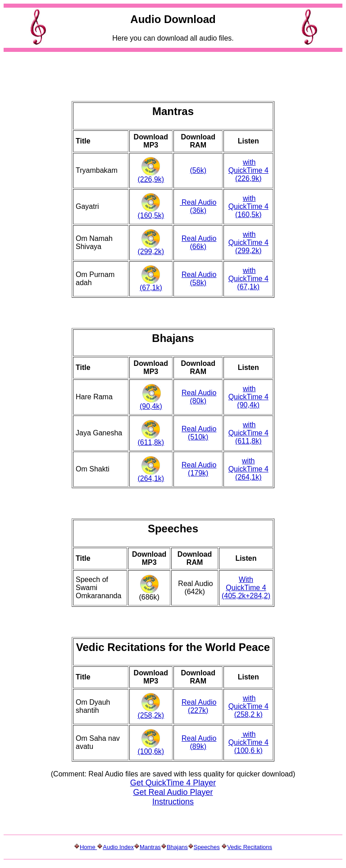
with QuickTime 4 (248, 166)
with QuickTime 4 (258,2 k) (248, 706)
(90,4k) (151, 406)
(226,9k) (151, 179)
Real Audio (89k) (199, 742)
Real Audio (199, 238)
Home (88, 847)
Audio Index (118, 847)
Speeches (207, 847)
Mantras (150, 847)
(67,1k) (151, 288)
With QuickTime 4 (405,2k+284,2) (246, 588)
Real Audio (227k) (199, 706)
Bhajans (177, 847)
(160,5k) (151, 215)
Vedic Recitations (250, 847)
